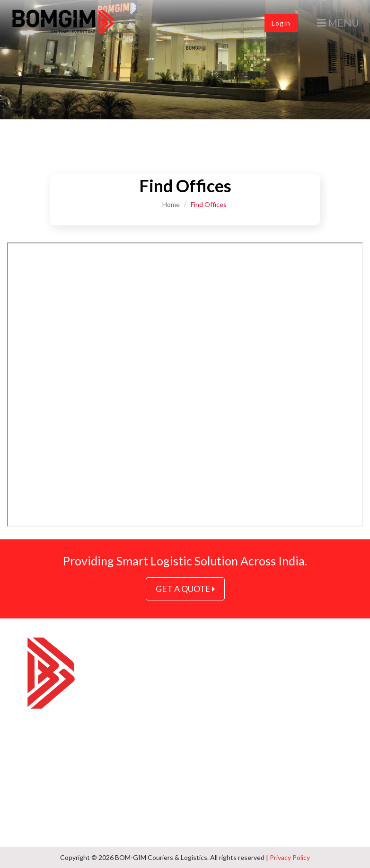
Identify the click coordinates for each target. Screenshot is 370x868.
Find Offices (209, 204)
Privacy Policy (290, 857)
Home (171, 204)
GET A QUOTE (185, 589)
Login (281, 23)
